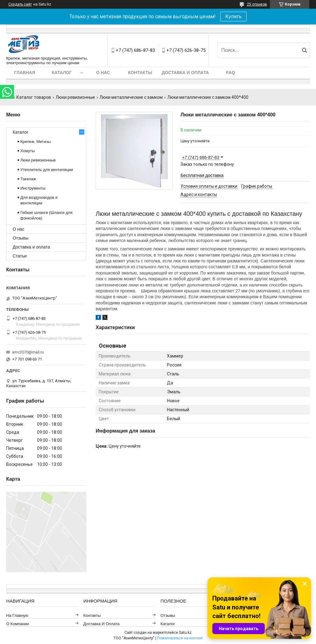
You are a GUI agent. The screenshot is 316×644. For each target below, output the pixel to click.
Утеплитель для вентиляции (47, 170)
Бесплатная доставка (202, 175)
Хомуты (28, 151)
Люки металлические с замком (131, 97)
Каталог (62, 73)
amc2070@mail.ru (28, 352)
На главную (17, 615)
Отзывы (21, 238)
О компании (17, 624)
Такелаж (28, 179)
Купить (233, 17)
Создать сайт (20, 4)
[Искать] (304, 50)
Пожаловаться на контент (180, 638)
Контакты (140, 73)
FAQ (231, 73)
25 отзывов (257, 4)
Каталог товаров (34, 97)
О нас (103, 73)
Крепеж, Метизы (35, 142)
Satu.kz (185, 633)
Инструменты (33, 188)
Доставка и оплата (185, 73)
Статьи (20, 256)
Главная (25, 73)
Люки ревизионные (75, 97)
